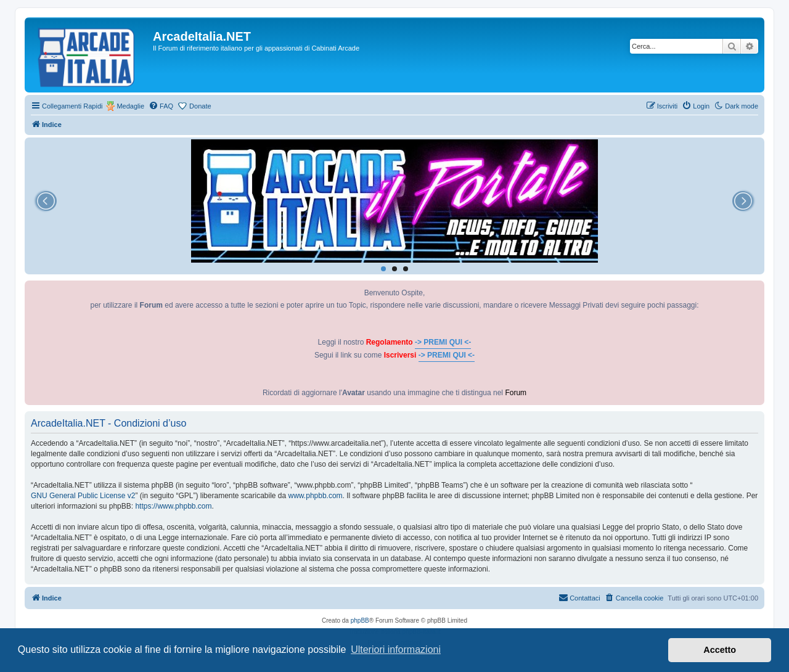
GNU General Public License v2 (83, 496)
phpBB (360, 621)
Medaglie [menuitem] (130, 106)
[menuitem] (161, 106)
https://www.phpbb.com (173, 506)
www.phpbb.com (316, 496)
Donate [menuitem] (200, 106)
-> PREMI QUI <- (443, 342)
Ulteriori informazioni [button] (396, 649)
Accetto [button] (720, 650)
